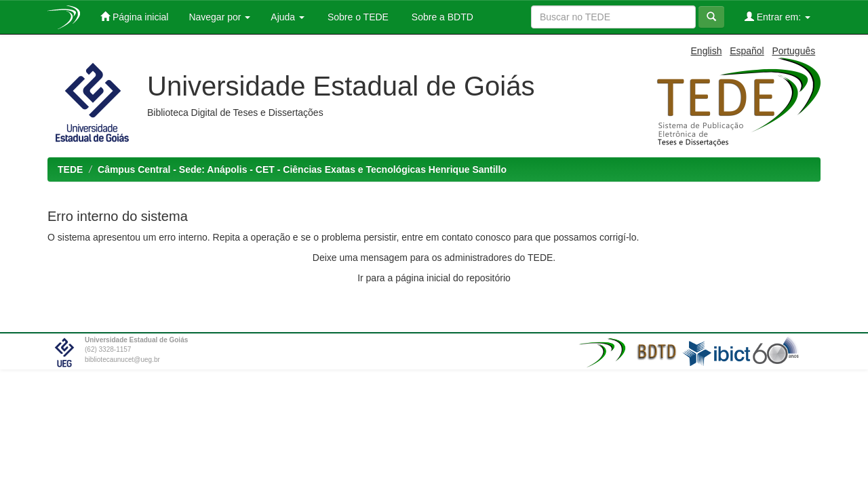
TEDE (70, 169)
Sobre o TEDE (357, 17)
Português (793, 51)
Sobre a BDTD (441, 17)
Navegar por (219, 17)
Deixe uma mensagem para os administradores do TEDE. (434, 258)
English (707, 51)
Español (747, 51)
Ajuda (288, 17)
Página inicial (134, 17)
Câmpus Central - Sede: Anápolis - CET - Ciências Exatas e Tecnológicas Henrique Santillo (302, 169)
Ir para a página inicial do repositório (434, 278)
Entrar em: (777, 17)
